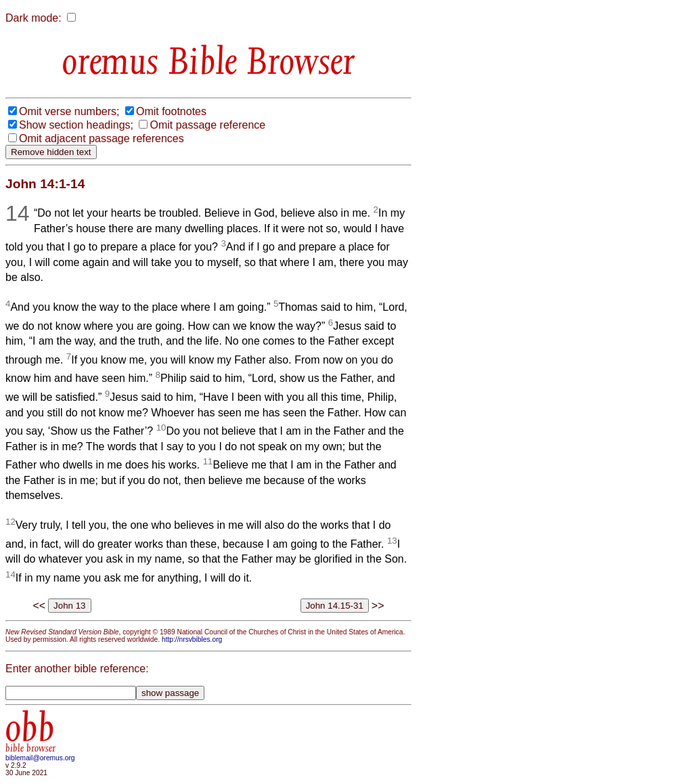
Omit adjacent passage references (102, 138)
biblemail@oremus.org (40, 758)
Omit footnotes (171, 111)
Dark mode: (33, 18)
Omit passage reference (207, 125)
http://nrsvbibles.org (192, 639)
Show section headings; (76, 125)
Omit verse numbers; (69, 111)
